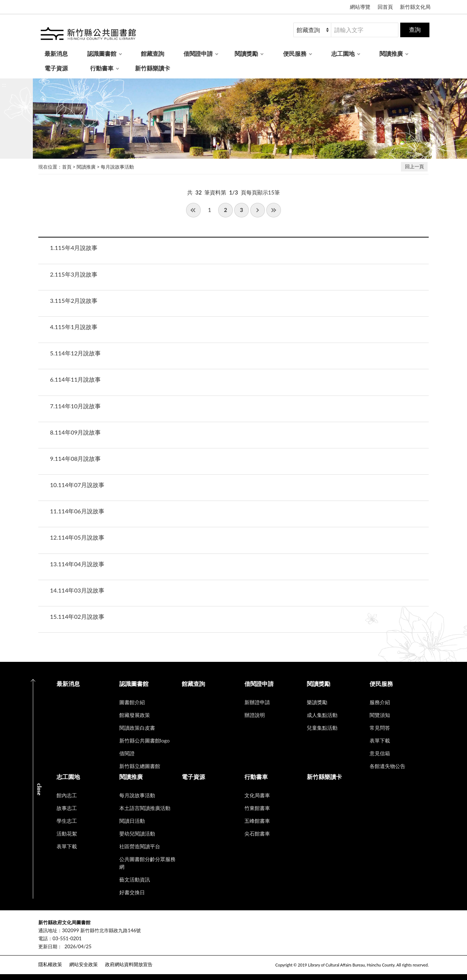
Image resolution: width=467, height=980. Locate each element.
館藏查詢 (153, 53)
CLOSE (39, 789)
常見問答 (380, 728)
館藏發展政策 (135, 715)
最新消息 (56, 53)
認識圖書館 (102, 53)
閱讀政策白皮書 (137, 728)
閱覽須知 (380, 715)
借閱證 (127, 753)
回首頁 (385, 7)
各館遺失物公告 (387, 766)
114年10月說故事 (75, 406)
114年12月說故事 (75, 353)
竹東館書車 (257, 808)
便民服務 (295, 53)
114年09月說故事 (75, 432)
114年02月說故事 (77, 616)
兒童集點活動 (322, 728)
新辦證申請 (257, 702)
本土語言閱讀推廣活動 (145, 808)
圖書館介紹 (132, 702)
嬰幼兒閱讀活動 (137, 834)
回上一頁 (414, 166)
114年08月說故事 (75, 458)
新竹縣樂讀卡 (153, 68)
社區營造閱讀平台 (140, 846)
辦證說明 (255, 715)
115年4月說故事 (74, 248)
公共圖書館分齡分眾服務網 (147, 863)
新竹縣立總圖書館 (140, 766)
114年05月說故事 (77, 537)
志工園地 (343, 53)
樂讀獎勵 (317, 702)
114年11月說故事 (75, 379)
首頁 (67, 167)
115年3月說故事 (74, 274)
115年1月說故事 (74, 327)
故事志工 (67, 808)
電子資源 (56, 68)
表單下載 (380, 740)
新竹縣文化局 (415, 7)
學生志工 (67, 821)
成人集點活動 (322, 715)
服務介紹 (380, 702)
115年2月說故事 (74, 300)
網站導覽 (360, 7)
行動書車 (102, 68)
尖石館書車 (257, 834)
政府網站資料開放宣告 (129, 964)
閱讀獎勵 (246, 53)
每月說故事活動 (117, 167)
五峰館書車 (257, 821)
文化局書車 (257, 795)
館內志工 (67, 795)
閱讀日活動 (132, 821)
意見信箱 (380, 753)
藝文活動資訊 (135, 879)
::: (4, 84)
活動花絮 (67, 834)
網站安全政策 (84, 964)
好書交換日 (132, 892)
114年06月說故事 (77, 511)
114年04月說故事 (77, 564)
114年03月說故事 (77, 590)
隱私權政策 (50, 964)
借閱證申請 (198, 53)
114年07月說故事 (77, 485)
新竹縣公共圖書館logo (144, 740)
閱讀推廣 (391, 53)
